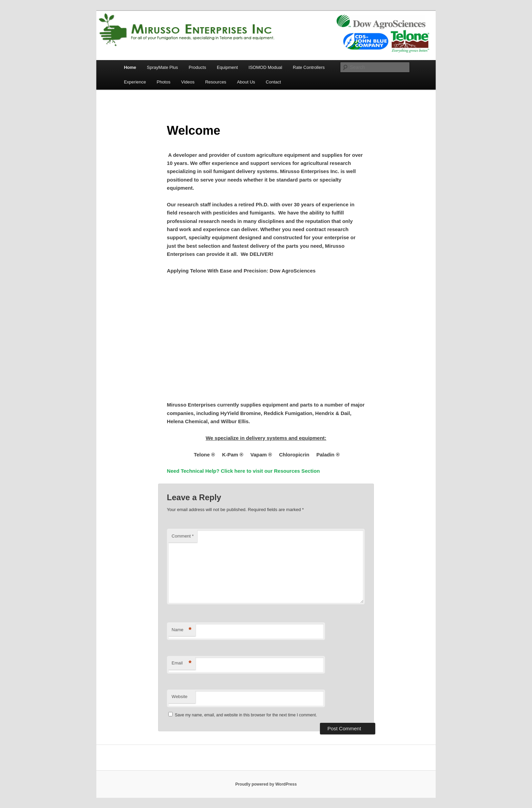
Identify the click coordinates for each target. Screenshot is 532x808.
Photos (164, 82)
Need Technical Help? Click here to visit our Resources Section (243, 471)
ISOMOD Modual (265, 67)
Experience (135, 82)
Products (197, 67)
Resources (216, 82)
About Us (246, 82)
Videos (188, 82)
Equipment (227, 67)
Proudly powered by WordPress (266, 784)
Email (182, 663)
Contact (273, 82)
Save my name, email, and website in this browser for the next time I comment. (246, 715)
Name (182, 630)
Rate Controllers (309, 67)
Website (180, 697)
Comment (183, 536)
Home (130, 67)
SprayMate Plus (163, 67)
